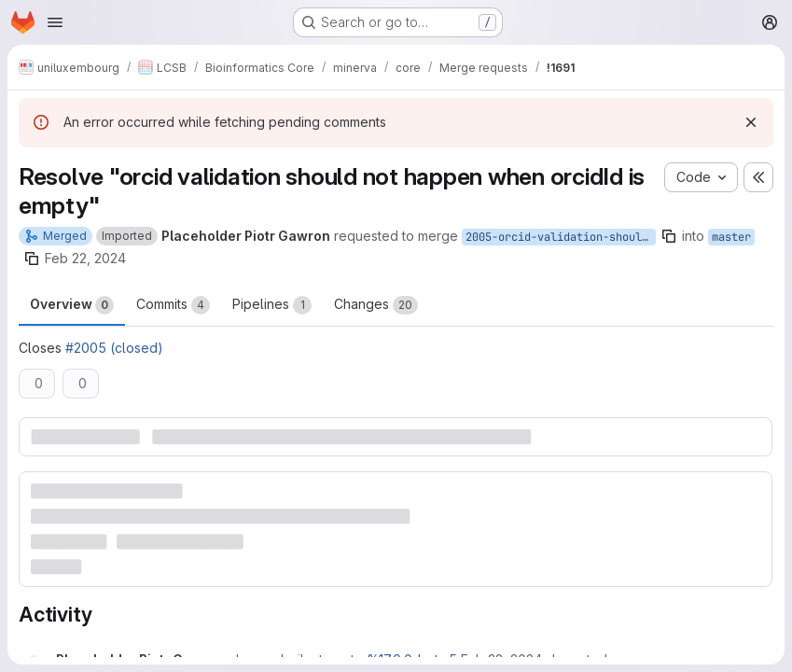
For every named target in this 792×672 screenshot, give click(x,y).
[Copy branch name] (669, 236)
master (731, 237)
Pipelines (272, 305)
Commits (173, 305)
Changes (376, 305)
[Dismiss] (751, 122)
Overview (72, 305)
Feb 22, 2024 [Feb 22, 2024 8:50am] (85, 258)
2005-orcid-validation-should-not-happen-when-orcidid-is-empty (561, 237)
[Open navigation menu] (55, 22)
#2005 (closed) (114, 348)
